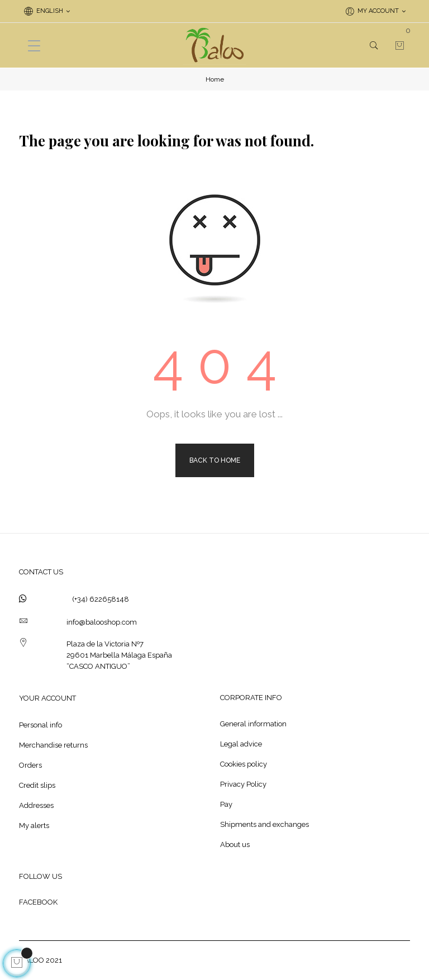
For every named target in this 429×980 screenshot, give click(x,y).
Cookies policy (244, 764)
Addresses (36, 805)
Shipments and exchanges (264, 824)
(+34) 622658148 (101, 599)
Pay (226, 804)
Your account (47, 698)
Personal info (40, 725)
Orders (30, 765)
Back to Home (215, 460)
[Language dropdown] (47, 11)
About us (235, 845)
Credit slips (37, 785)
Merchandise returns (53, 745)
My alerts (34, 826)
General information (253, 724)
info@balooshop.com (102, 622)
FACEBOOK (38, 902)
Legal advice (241, 744)
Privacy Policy (243, 784)
